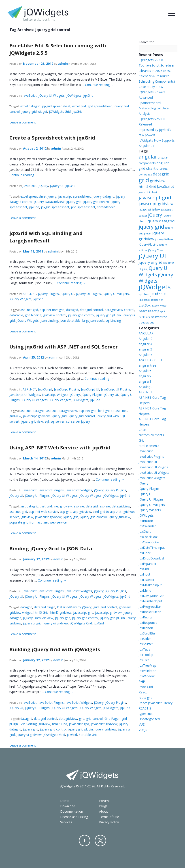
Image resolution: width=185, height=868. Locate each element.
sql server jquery (78, 421)
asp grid (66, 512)
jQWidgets (74, 95)
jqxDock (145, 553)
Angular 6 (146, 355)
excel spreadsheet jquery (38, 196)
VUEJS (143, 730)
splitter (156, 317)
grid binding (33, 315)
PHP (142, 681)
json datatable (70, 320)
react (143, 311)
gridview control (55, 315)
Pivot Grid (146, 687)
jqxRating (145, 617)
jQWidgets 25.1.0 (151, 60)
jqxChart (145, 531)
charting (162, 169)
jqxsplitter (157, 300)
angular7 (145, 376)
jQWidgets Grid (60, 112)
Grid (142, 440)
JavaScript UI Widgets (25, 395)
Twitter (100, 841)
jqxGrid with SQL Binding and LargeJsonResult (46, 237)
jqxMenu (145, 590)
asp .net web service (44, 512)
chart (151, 168)
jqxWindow (147, 676)
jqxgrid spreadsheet (55, 207)
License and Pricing (74, 817)
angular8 (145, 381)
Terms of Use (109, 817)
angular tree (147, 365)
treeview (144, 323)
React (143, 692)
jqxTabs (144, 649)
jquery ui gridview (56, 623)
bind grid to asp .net (113, 411)
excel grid (79, 106)
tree (164, 317)
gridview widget (21, 612)
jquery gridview (32, 421)
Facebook (85, 841)
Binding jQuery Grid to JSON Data (51, 548)
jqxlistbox (145, 300)
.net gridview (63, 506)
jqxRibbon (146, 628)
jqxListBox (146, 580)
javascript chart (148, 192)
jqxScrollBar (147, 633)
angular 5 (145, 349)
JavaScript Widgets (55, 395)
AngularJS (146, 387)
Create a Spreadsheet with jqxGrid (52, 138)
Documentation (72, 811)
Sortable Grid (88, 735)
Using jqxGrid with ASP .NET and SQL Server (64, 346)
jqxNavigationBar (151, 596)
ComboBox (145, 175)
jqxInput (145, 574)
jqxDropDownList (151, 558)
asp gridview (82, 512)
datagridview (68, 719)
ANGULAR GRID (150, 360)
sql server (57, 421)
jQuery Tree (155, 250)
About (103, 811)
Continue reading (99, 85)
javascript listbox (149, 210)
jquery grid (74, 202)
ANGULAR (146, 333)
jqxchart (144, 294)
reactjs (154, 311)
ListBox (145, 305)
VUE (142, 724)
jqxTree (144, 660)
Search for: (147, 42)
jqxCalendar (147, 526)
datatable (16, 315)
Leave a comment (23, 122)
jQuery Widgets (20, 299)
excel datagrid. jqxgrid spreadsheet (45, 106)
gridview (15, 416)
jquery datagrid (103, 196)
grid (96, 607)
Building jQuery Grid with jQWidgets (55, 649)
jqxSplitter (146, 644)
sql (47, 421)
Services (66, 822)
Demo (65, 801)
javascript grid (83, 612)
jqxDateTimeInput (152, 548)
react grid (146, 698)
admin (63, 64)
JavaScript (30, 95)
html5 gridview (61, 612)
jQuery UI (57, 186)
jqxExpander (148, 564)
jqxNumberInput (150, 601)
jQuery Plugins (48, 294)
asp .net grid (29, 310)
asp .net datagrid (32, 411)
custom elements (151, 435)
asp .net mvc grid (52, 310)
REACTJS (145, 708)
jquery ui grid (32, 623)
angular (148, 156)
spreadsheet (106, 207)
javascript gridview (36, 416)
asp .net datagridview (62, 411)
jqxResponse (148, 623)
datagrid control (91, 310)
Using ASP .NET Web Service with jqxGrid (60, 447)
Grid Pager (112, 719)
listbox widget (159, 306)
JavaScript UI (90, 389)
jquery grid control (96, 202)
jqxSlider (145, 639)
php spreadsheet (83, 207)
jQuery (43, 186)
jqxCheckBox (148, 537)
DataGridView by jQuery (74, 607)
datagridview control (119, 310)
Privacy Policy (109, 822)
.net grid (46, 506)
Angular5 (145, 371)
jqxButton (146, 521)
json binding (49, 320)
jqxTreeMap (147, 665)
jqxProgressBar (150, 606)
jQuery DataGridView (49, 202)
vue (152, 322)
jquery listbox (164, 239)
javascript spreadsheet (74, 196)
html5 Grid (41, 612)
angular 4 (145, 344)
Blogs (103, 806)
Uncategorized (149, 719)
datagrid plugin (45, 607)
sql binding (113, 320)
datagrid (72, 310)
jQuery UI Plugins (88, 294)
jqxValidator (147, 671)
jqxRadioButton (150, 612)
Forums (105, 801)
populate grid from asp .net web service (38, 522)
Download (68, 806)
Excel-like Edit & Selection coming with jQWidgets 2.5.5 (58, 49)
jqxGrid (88, 95)
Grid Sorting (28, 724)
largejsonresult (93, 320)
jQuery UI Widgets (52, 95)
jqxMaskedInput (150, 585)
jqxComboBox (149, 542)
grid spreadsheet (100, 106)
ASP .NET (29, 294)
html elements (149, 446)
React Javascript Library (156, 703)
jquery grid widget (34, 112)
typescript (146, 714)
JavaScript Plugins (67, 389)
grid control (109, 607)
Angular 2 (146, 339)
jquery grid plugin (108, 315)
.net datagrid (29, 506)
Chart (143, 430)
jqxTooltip (146, 655)
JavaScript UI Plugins (116, 389)
